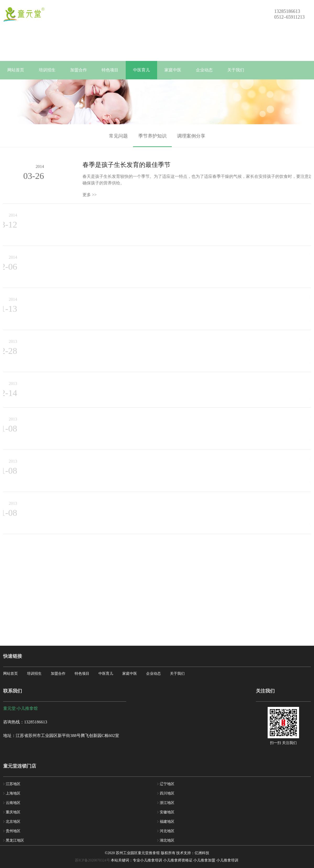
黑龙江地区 (15, 840)
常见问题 (118, 140)
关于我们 (236, 70)
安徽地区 (167, 812)
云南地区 (13, 803)
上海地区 (13, 793)
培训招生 (47, 70)
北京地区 (13, 822)
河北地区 (167, 831)
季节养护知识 (152, 140)
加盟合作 (79, 70)
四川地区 (167, 793)
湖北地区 (167, 840)
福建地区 (167, 822)
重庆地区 (13, 812)
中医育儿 (141, 70)
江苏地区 (13, 784)
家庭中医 (173, 70)
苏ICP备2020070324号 (92, 860)
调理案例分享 (191, 140)
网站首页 (16, 70)
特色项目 (110, 70)
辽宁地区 (167, 784)
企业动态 (204, 70)
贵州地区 (13, 831)
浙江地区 (167, 803)
